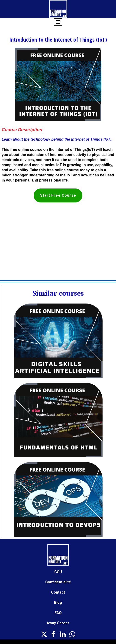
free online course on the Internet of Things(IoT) (52, 150)
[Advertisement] (58, 242)
